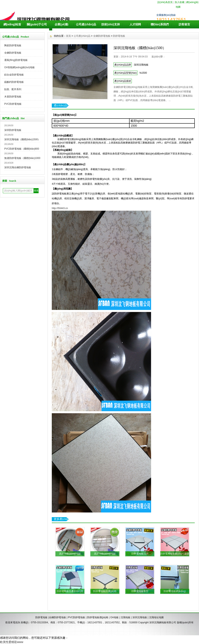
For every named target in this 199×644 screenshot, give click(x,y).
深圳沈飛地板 (140, 617)
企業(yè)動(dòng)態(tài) (61, 28)
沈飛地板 (125, 617)
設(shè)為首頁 (165, 2)
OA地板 (114, 617)
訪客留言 (184, 24)
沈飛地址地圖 (156, 617)
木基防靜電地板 (13, 97)
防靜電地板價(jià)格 (98, 617)
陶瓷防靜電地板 (13, 45)
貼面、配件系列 (13, 89)
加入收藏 (180, 2)
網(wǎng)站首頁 (12, 28)
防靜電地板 (119, 36)
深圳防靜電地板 (13, 130)
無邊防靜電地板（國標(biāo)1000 (22, 158)
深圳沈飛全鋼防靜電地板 (18, 167)
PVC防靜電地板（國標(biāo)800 (22, 149)
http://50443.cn (60, 208)
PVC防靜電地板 (13, 104)
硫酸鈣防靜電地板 (14, 82)
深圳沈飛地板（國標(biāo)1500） (22, 139)
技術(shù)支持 (110, 24)
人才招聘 (135, 24)
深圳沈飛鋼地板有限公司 (163, 622)
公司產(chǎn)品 (86, 24)
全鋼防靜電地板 (13, 53)
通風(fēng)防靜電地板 (16, 60)
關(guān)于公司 (37, 24)
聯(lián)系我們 (160, 24)
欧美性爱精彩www (12, 642)
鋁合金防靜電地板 (14, 75)
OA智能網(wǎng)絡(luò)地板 (19, 67)
